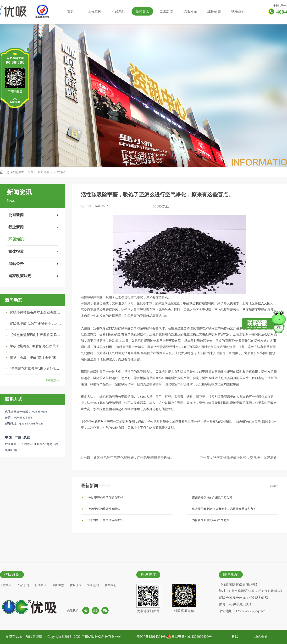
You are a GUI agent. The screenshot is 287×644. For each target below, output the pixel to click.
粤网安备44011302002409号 (191, 637)
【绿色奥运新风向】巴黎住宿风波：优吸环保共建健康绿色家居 (36, 335)
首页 (71, 11)
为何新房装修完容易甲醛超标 (211, 520)
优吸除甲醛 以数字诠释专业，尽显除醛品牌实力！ (36, 324)
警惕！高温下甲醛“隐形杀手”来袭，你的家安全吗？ (36, 357)
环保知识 (59, 172)
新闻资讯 (43, 172)
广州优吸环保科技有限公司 (101, 637)
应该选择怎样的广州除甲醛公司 (212, 498)
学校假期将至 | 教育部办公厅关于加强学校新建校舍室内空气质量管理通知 (36, 346)
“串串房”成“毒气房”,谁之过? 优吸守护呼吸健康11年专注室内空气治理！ (36, 369)
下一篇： (239, 458)
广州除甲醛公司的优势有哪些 (104, 498)
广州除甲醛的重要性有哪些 (103, 509)
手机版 (233, 637)
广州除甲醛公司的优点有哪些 (104, 520)
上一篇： (127, 458)
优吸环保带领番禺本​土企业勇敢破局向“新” (36, 312)
